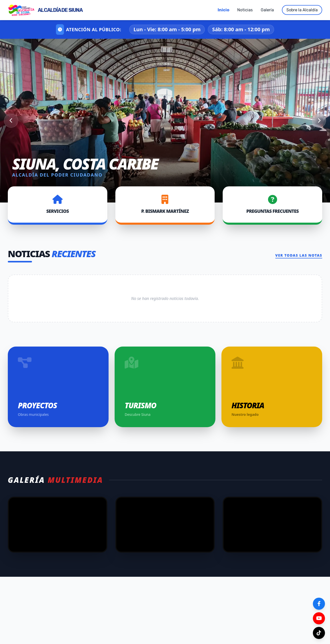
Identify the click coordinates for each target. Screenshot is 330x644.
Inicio (223, 10)
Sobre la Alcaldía (302, 10)
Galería (267, 10)
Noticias (245, 10)
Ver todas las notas (299, 255)
